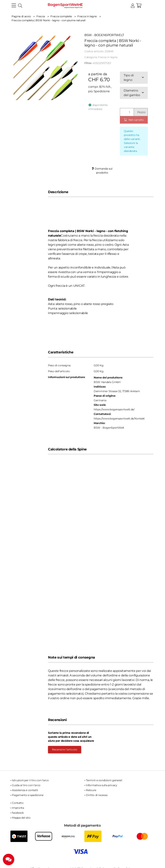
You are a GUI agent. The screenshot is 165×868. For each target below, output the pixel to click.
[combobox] (134, 78)
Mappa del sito (21, 818)
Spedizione (102, 91)
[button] (133, 6)
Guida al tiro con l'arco (26, 785)
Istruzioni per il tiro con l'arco (30, 780)
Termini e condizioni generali (104, 780)
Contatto (18, 803)
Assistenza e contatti (25, 790)
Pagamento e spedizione (28, 795)
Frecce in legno (108, 57)
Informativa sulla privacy (101, 785)
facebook (18, 813)
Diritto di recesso (97, 795)
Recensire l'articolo (65, 750)
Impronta (18, 808)
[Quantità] (127, 112)
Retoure (91, 790)
